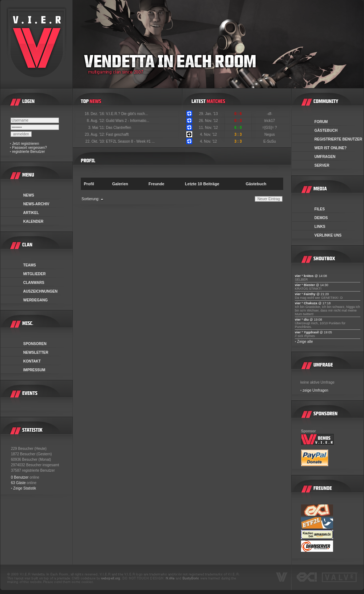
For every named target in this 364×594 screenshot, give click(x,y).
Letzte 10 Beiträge (202, 184)
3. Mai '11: (97, 128)
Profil (89, 184)
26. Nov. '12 (208, 121)
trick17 (270, 121)
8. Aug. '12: (96, 121)
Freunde (156, 184)
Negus (270, 134)
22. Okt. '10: (96, 141)
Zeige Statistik (25, 488)
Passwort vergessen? (29, 148)
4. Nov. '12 (208, 134)
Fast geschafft (117, 134)
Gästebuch (256, 184)
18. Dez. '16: (95, 114)
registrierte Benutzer (28, 152)
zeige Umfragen (315, 390)
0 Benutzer (20, 477)
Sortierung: (90, 199)
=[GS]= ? (270, 128)
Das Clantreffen (118, 128)
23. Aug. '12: (95, 134)
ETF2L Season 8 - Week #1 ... (130, 141)
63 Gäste (18, 483)
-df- (270, 114)
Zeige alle (305, 342)
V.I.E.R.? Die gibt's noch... (127, 114)
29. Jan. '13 (208, 114)
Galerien (120, 184)
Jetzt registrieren (25, 144)
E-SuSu (270, 141)
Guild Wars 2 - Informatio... (128, 121)
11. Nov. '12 (208, 128)
